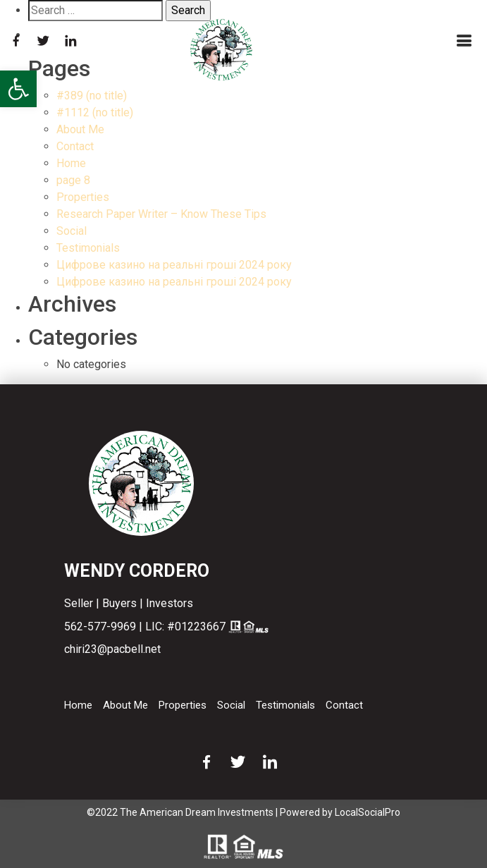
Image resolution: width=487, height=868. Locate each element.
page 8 (73, 180)
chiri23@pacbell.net (112, 649)
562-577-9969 (100, 626)
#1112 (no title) (95, 112)
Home (71, 163)
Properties (83, 197)
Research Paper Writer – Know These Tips (161, 214)
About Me (80, 129)
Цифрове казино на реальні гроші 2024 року (174, 265)
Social (72, 231)
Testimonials (88, 248)
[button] (18, 89)
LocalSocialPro (368, 812)
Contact (75, 146)
